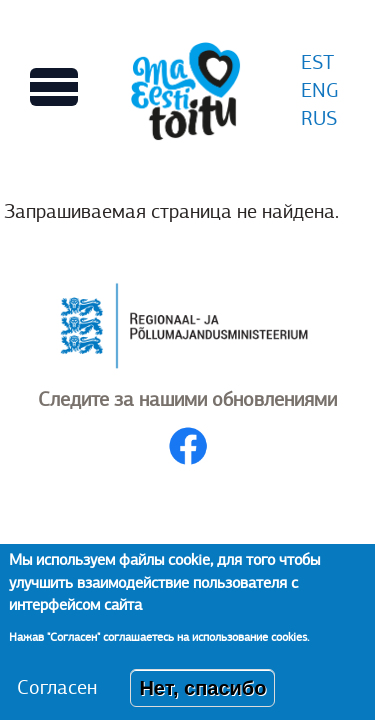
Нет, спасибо (202, 700)
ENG (320, 90)
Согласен (57, 699)
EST (317, 62)
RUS (319, 118)
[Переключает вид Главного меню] (54, 87)
